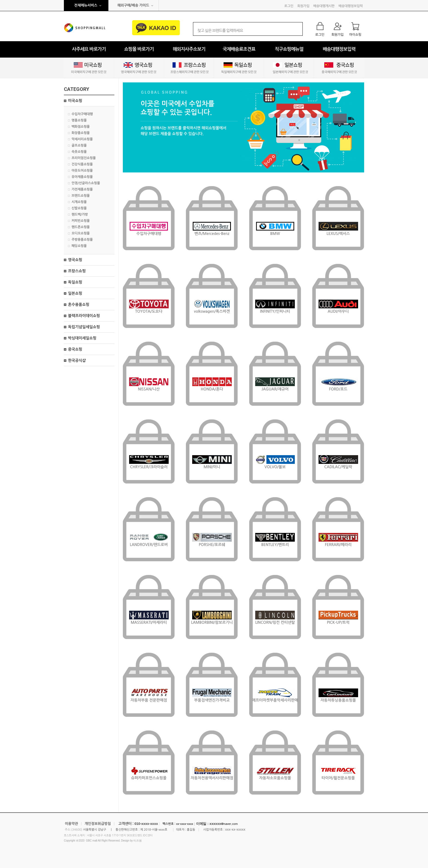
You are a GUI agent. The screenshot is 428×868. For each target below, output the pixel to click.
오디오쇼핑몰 (81, 233)
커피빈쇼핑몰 (81, 221)
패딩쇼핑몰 (79, 246)
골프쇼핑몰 (79, 145)
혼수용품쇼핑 (79, 305)
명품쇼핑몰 (79, 120)
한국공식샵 (77, 360)
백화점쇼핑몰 (81, 127)
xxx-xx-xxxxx (235, 829)
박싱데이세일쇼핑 (82, 338)
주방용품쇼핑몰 (82, 240)
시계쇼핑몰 (79, 202)
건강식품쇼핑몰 (82, 164)
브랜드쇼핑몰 (81, 196)
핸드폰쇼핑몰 (81, 227)
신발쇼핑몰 (79, 208)
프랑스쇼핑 (77, 271)
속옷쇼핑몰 (79, 152)
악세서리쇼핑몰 (82, 139)
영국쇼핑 (75, 260)
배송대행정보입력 (351, 6)
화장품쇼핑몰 (81, 133)
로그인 (289, 6)
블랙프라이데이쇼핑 (84, 316)
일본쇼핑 (75, 293)
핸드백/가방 (80, 214)
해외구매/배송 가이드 (133, 5)
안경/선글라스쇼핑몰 (86, 183)
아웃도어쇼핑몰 (82, 171)
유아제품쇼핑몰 (82, 177)
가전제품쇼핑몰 (82, 189)
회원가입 (303, 6)
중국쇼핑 (75, 349)
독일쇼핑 (75, 282)
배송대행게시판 (324, 6)
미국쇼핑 (75, 101)
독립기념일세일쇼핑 (84, 327)
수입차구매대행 (82, 114)
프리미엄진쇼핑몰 (84, 158)
